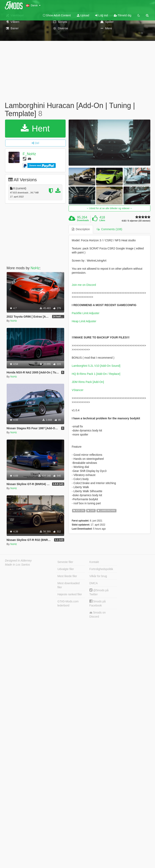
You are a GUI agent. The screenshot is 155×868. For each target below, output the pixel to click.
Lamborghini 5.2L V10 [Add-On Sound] (96, 366)
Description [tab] (81, 229)
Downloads (83, 220)
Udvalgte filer (66, 569)
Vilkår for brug (98, 576)
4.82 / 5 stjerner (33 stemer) (136, 221)
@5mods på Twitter (99, 592)
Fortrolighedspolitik (101, 569)
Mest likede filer (67, 576)
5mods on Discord (97, 615)
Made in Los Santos (18, 565)
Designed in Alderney (18, 561)
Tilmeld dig (123, 15)
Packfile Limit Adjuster (86, 313)
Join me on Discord (84, 285)
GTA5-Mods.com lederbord (68, 603)
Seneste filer (65, 562)
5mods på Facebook (97, 603)
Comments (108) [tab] (109, 229)
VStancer (78, 390)
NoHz (35, 268)
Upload (83, 15)
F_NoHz (29, 154)
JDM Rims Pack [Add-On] (88, 382)
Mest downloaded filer (69, 585)
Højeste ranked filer (70, 594)
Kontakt (94, 562)
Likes (102, 220)
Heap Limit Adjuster (84, 321)
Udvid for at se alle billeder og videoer (109, 208)
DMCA (94, 583)
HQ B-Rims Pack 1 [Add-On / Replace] (96, 374)
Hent (35, 129)
